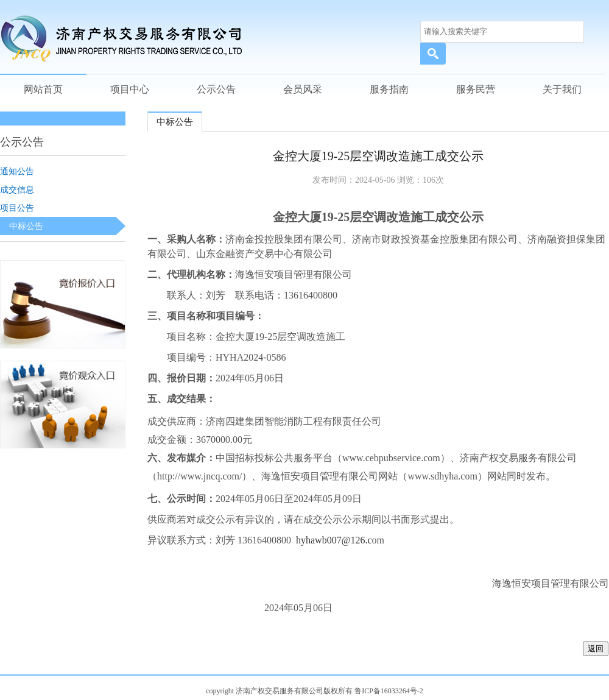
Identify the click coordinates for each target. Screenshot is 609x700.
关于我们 (562, 89)
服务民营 (476, 89)
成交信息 (17, 189)
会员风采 (303, 89)
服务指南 (389, 89)
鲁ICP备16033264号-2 (389, 691)
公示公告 (216, 89)
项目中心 (130, 89)
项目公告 (17, 208)
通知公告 (17, 171)
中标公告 (26, 226)
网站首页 (43, 89)
